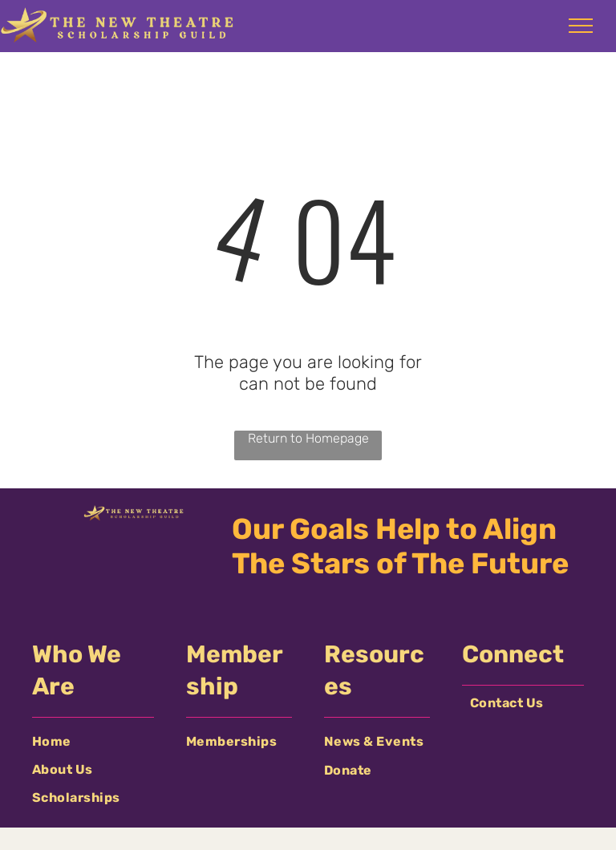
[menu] (581, 26)
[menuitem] (93, 741)
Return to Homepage (308, 438)
